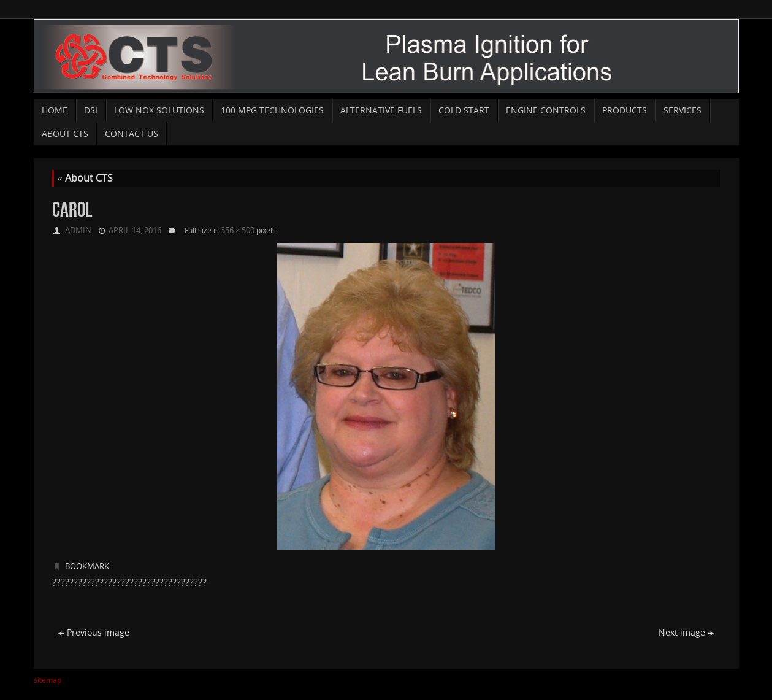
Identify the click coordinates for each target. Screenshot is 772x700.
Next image (686, 632)
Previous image (94, 632)
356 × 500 (238, 230)
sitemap (48, 680)
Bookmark (87, 566)
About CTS (85, 178)
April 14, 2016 (135, 230)
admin (78, 230)
